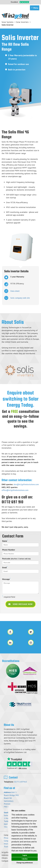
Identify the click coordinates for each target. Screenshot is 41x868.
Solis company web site (17, 298)
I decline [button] (25, 859)
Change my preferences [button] (25, 863)
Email (5, 567)
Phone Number (9, 550)
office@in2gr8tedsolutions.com (15, 490)
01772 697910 (20, 782)
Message (6, 579)
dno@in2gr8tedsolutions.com (26, 484)
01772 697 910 (12, 502)
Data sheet (12, 291)
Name (5, 541)
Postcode (16, 559)
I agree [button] (25, 855)
